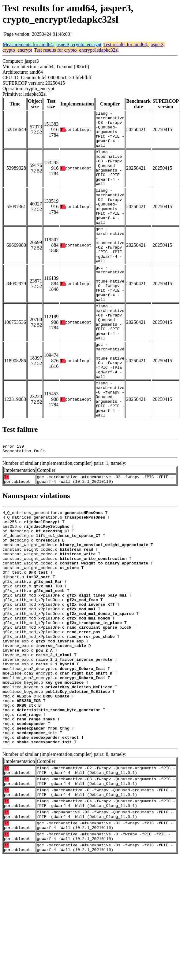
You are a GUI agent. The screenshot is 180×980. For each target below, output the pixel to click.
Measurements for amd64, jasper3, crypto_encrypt (52, 44)
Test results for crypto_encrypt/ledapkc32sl (76, 50)
